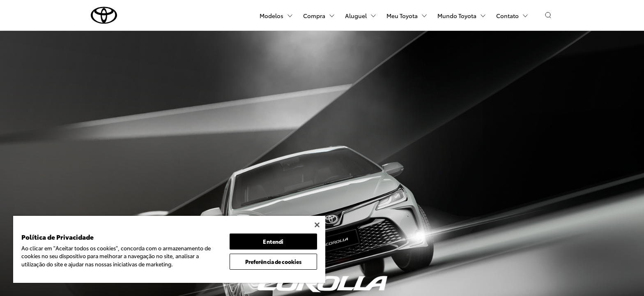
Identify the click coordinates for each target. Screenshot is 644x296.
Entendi (273, 241)
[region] (169, 249)
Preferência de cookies (274, 261)
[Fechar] (317, 225)
